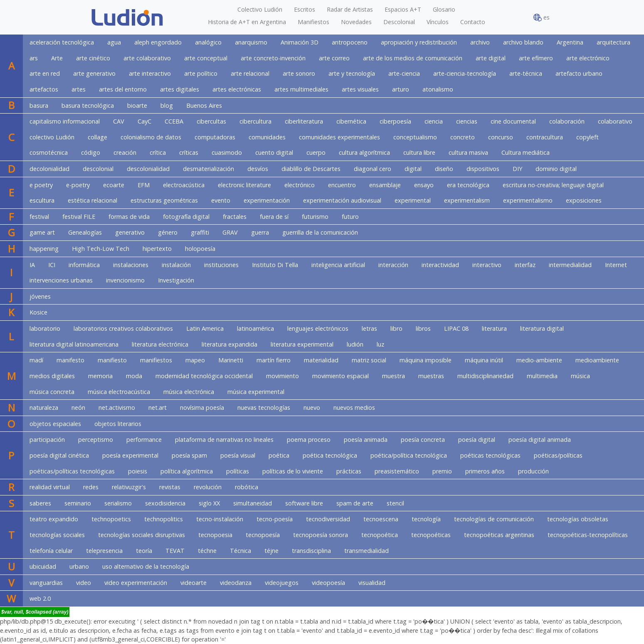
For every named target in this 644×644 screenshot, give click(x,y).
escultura (42, 200)
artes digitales (180, 89)
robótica (247, 487)
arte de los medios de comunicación (413, 58)
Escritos (305, 9)
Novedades (356, 22)
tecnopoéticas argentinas (499, 535)
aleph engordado (158, 42)
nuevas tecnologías (264, 407)
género (168, 232)
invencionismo (125, 280)
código (91, 152)
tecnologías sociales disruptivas (142, 535)
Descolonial (399, 22)
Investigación (176, 280)
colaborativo (615, 121)
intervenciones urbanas (61, 280)
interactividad (440, 265)
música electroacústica (119, 392)
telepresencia (104, 551)
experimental (413, 200)
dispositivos (483, 169)
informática (84, 265)
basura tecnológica (88, 105)
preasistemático (397, 471)
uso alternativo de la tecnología (146, 566)
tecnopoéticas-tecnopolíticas (588, 535)
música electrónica (189, 392)
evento (221, 200)
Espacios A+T (403, 9)
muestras (431, 376)
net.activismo (117, 407)
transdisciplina (311, 551)
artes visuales (360, 89)
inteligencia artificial (338, 265)
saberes (40, 503)
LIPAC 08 (456, 328)
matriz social (369, 360)
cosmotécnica (49, 152)
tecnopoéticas (431, 535)
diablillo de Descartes (311, 169)
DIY (517, 169)
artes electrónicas (237, 89)
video (84, 583)
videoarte (194, 583)
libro (396, 328)
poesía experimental (130, 455)
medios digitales (52, 376)
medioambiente (597, 360)
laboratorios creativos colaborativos (123, 328)
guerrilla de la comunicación (320, 232)
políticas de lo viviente (293, 471)
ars (34, 58)
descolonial (98, 169)
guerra (260, 232)
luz (380, 344)
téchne (207, 551)
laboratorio (45, 328)
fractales (235, 217)
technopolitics (164, 519)
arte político (201, 73)
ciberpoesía (395, 121)
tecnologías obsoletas (578, 519)
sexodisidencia (165, 503)
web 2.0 (40, 598)
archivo (480, 42)
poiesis (138, 471)
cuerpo (316, 152)
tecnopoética (380, 535)
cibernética (351, 121)
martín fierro (274, 360)
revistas (170, 487)
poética (279, 455)
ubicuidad (43, 566)
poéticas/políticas (558, 455)
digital (413, 169)
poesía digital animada (540, 440)
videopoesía (328, 583)
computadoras (215, 137)
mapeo (195, 360)
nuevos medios (354, 407)
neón (78, 407)
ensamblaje (385, 185)
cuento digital (274, 152)
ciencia (434, 121)
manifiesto (112, 360)
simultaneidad (253, 503)
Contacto (473, 22)
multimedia (542, 376)
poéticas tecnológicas (490, 455)
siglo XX (209, 503)
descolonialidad (148, 169)
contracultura (545, 137)
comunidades (267, 137)
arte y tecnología (352, 73)
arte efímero (536, 58)
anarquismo (251, 42)
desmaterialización (208, 169)
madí (36, 360)
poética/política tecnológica (409, 455)
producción (533, 471)
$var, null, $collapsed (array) (35, 612)
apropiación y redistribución (419, 42)
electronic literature (244, 185)
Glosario (444, 9)
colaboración (567, 121)
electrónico (300, 185)
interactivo (487, 265)
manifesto (70, 360)
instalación (176, 265)
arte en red (45, 73)
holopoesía (200, 249)
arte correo (334, 58)
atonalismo (438, 89)
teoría (144, 551)
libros (423, 328)
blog (167, 105)
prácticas (349, 471)
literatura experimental (302, 344)
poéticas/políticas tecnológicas (72, 471)
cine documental (513, 121)
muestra (394, 376)
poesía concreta (423, 440)
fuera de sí (274, 217)
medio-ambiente (539, 360)
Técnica (241, 551)
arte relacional (250, 73)
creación (125, 152)
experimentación (267, 200)
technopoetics (111, 519)
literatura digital (542, 328)
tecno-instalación (220, 519)
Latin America (205, 328)
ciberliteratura (304, 121)
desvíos (258, 169)
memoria (100, 376)
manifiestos (156, 360)
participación (47, 440)
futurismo (315, 217)
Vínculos (438, 22)
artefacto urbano (579, 73)
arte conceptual (206, 58)
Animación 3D (300, 42)
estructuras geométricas (164, 200)
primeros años (485, 471)
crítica (158, 152)
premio (442, 471)
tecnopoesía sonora (321, 535)
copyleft (587, 137)
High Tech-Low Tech (101, 249)
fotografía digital (186, 217)
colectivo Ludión (52, 137)
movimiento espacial (341, 376)
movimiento (283, 376)
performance (144, 440)
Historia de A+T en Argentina (247, 22)
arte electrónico (588, 58)
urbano (79, 566)
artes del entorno (123, 89)
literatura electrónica (160, 344)
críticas (189, 152)
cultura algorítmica (364, 152)
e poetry (41, 185)
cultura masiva (468, 152)
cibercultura (255, 121)
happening (44, 249)
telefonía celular (51, 551)
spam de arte (355, 503)
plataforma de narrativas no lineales (224, 440)
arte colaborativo (147, 58)
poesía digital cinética (59, 455)
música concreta (52, 392)
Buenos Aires (204, 105)
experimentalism (467, 200)
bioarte (137, 105)
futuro (350, 217)
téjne (271, 551)
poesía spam (189, 455)
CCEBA (174, 121)
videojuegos (282, 583)
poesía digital (477, 440)
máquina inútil (484, 360)
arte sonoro (299, 73)
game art (42, 232)
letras (369, 328)
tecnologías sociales (57, 535)
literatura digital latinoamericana (74, 344)
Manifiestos (313, 22)
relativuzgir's (129, 487)
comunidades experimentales (339, 137)
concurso (501, 137)
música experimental (256, 392)
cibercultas (211, 121)
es (542, 18)
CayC (144, 121)
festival (39, 217)
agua (114, 42)
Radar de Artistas (350, 9)
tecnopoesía (263, 535)
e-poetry (78, 185)
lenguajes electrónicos (318, 328)
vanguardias (46, 583)
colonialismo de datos (151, 137)
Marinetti (231, 360)
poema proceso (309, 440)
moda (134, 376)
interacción (393, 265)
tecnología (426, 519)
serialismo (118, 503)
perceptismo (96, 440)
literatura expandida (229, 344)
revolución (208, 487)
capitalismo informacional (65, 121)
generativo (130, 232)
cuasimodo (227, 152)
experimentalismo (528, 200)
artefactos (44, 89)
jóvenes (40, 296)
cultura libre (419, 152)
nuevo (312, 407)
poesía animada (366, 440)
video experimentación (136, 583)
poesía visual (238, 455)
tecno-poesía (275, 519)
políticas (238, 471)
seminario (78, 503)
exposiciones (584, 200)
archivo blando (523, 42)
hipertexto (157, 249)
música (580, 376)
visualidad (372, 583)
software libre (304, 503)
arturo (401, 89)
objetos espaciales (55, 424)
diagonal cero (373, 169)
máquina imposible (426, 360)
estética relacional (93, 200)
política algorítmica (187, 471)
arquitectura (613, 42)
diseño (444, 169)
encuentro (342, 185)
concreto (463, 137)
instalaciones (131, 265)
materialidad (321, 360)
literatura (494, 328)
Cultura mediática (526, 152)
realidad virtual (50, 487)
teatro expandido (54, 519)
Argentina (570, 42)
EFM (144, 185)
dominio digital (556, 169)
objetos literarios (118, 424)
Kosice (38, 312)
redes (91, 487)
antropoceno (350, 42)
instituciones (221, 265)
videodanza (236, 583)
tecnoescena (381, 519)
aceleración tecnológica (62, 42)
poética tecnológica (330, 455)
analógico (208, 42)
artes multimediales (301, 89)
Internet (616, 265)
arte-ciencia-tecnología (465, 73)
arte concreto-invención (273, 58)
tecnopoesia (215, 535)
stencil (395, 503)
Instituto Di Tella (275, 265)
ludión (355, 344)
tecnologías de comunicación (494, 519)
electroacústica (184, 185)
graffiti (200, 232)
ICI (52, 265)
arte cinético (93, 58)
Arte (57, 58)
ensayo (424, 185)
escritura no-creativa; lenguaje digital (553, 185)
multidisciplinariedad (485, 376)
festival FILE (79, 217)
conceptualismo (415, 137)
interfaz (525, 265)
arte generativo (94, 73)
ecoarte (114, 185)
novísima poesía (202, 407)
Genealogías (85, 232)
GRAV (230, 232)
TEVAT (175, 551)
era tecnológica (468, 185)
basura (39, 105)
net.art (158, 407)
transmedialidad (366, 551)
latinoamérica (255, 328)
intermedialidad (570, 265)
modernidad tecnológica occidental (204, 376)
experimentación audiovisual (342, 200)
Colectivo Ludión (260, 9)
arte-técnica (526, 73)
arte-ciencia (404, 73)
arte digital (491, 58)
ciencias (467, 121)
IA (32, 265)
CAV (119, 121)
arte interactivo (150, 73)
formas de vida (129, 217)
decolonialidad (49, 169)
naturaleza (44, 407)
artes (79, 89)
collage (97, 137)
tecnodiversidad (328, 519)
